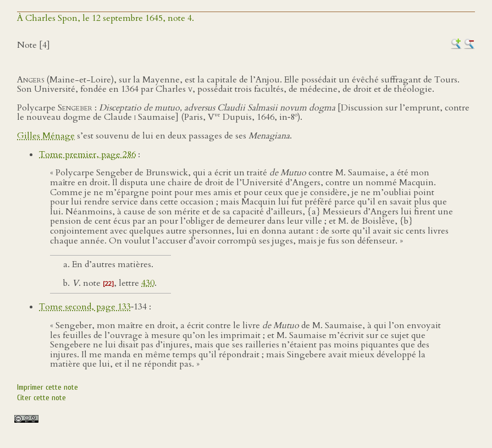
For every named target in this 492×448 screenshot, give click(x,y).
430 (148, 283)
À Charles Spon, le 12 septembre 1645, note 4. (106, 18)
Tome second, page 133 (85, 307)
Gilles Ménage (46, 136)
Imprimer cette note (48, 387)
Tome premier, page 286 (87, 154)
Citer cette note (42, 398)
